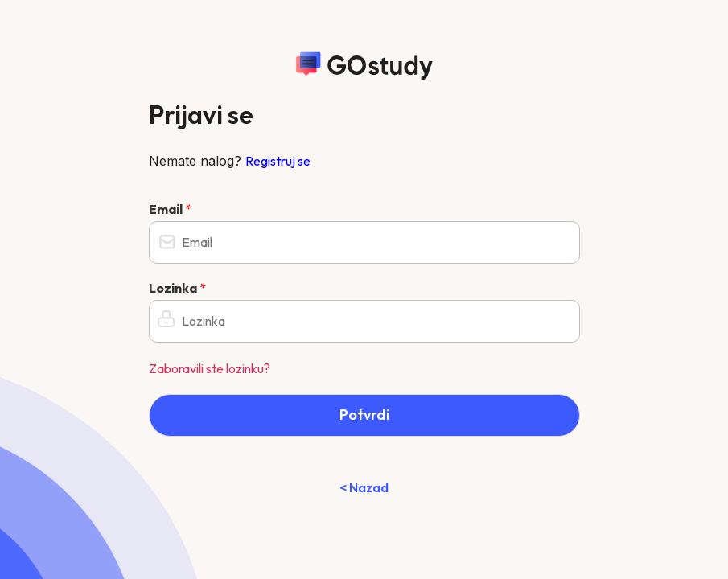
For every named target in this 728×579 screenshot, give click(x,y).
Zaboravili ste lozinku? (210, 368)
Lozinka (177, 288)
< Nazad (364, 487)
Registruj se (278, 161)
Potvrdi (364, 415)
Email (170, 209)
